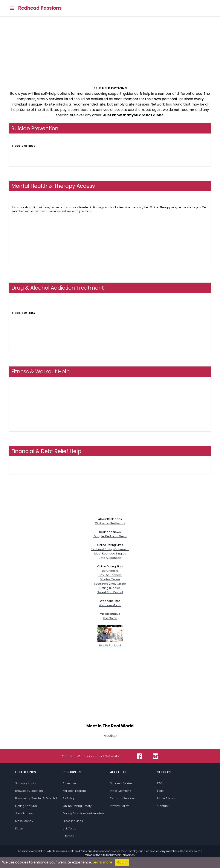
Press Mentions (121, 791)
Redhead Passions (40, 8)
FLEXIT (16, 429)
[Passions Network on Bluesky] (155, 756)
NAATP (16, 332)
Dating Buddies (110, 588)
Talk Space (19, 248)
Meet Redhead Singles (110, 554)
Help (160, 791)
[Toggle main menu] (12, 8)
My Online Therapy (24, 266)
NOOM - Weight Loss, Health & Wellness (37, 411)
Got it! (122, 863)
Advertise (69, 783)
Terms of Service (122, 798)
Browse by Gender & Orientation (38, 798)
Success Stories (121, 783)
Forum (20, 828)
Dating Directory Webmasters (84, 813)
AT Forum (18, 350)
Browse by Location (29, 791)
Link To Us (69, 828)
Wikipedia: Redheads (110, 523)
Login (32, 783)
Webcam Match (110, 605)
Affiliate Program (74, 791)
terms (89, 855)
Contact (163, 806)
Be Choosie (110, 571)
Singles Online (110, 579)
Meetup (110, 736)
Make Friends (167, 798)
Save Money (24, 813)
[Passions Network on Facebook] (139, 756)
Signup (20, 783)
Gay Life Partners (110, 575)
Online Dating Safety (77, 806)
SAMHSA (17, 309)
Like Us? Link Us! (110, 643)
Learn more (102, 862)
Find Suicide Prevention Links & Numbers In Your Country (48, 164)
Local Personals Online (110, 584)
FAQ (160, 783)
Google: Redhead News (110, 536)
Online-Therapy (22, 203)
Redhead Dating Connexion (110, 549)
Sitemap (69, 836)
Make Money (24, 821)
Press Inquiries (73, 821)
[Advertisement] (110, 49)
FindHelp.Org (20, 473)
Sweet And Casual (110, 592)
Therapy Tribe (21, 229)
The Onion (110, 618)
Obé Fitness (19, 393)
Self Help (69, 798)
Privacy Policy (119, 806)
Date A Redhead (110, 558)
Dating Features (26, 806)
